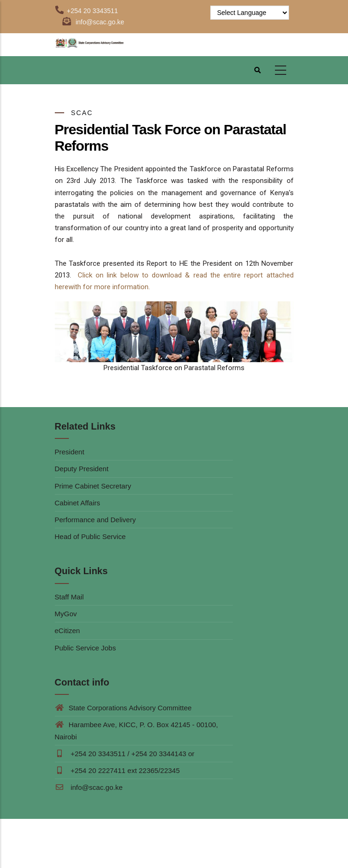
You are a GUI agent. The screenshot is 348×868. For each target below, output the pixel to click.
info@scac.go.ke (89, 787)
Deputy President (82, 469)
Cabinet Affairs (78, 503)
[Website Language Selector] (250, 13)
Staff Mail (69, 597)
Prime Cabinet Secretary (93, 486)
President (70, 452)
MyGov (66, 614)
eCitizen (67, 631)
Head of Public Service (90, 536)
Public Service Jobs (85, 648)
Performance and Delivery (95, 520)
